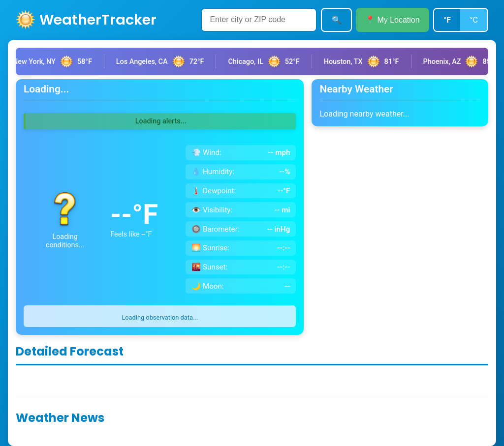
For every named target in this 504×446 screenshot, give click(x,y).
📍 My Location (393, 20)
